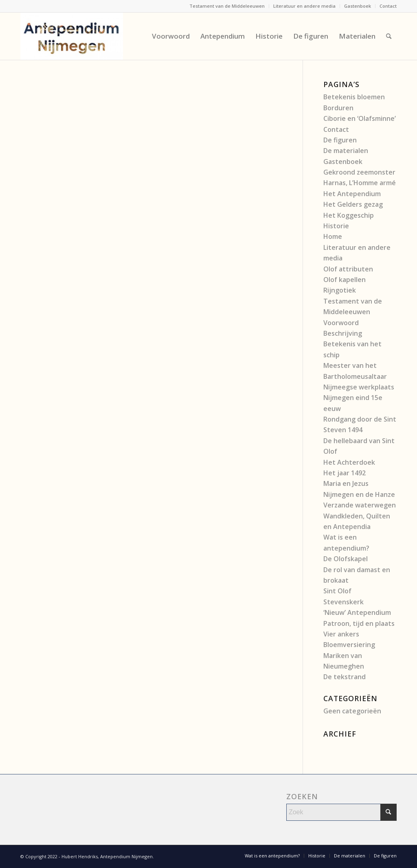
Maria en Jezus (346, 483)
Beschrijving (343, 333)
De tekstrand (345, 677)
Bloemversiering (349, 645)
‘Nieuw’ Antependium (357, 612)
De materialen (346, 151)
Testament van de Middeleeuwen (227, 6)
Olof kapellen (345, 280)
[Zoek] (389, 36)
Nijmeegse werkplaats (359, 387)
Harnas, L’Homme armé (360, 183)
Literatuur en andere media (304, 6)
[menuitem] (227, 6)
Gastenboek (358, 6)
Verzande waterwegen (360, 505)
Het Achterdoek (349, 462)
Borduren (338, 108)
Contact (388, 6)
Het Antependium (352, 194)
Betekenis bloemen (354, 97)
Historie (336, 226)
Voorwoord (341, 323)
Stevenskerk (343, 602)
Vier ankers (341, 634)
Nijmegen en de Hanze (359, 494)
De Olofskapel (346, 559)
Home (333, 236)
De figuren (340, 140)
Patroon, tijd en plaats (359, 623)
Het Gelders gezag (353, 204)
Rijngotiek (340, 290)
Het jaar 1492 (345, 473)
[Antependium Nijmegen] (72, 36)
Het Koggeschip (349, 215)
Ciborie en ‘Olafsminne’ (360, 118)
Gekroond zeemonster (359, 172)
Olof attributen (348, 269)
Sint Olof (337, 591)
